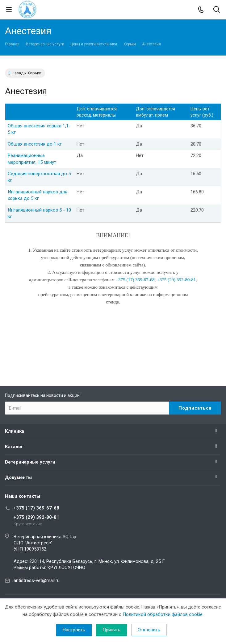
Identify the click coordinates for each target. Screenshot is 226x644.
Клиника (15, 431)
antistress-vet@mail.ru (37, 580)
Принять (111, 630)
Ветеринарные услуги (30, 462)
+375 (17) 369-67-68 (36, 508)
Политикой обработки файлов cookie (163, 614)
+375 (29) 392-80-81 (36, 517)
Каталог (14, 447)
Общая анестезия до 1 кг (35, 144)
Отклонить (149, 630)
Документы (18, 477)
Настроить (74, 630)
